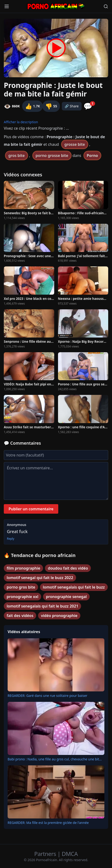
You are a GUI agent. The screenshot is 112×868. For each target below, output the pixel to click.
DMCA (70, 854)
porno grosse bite (52, 155)
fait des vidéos (20, 616)
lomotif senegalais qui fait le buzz (74, 587)
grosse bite (75, 144)
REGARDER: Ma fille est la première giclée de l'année (48, 823)
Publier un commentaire (31, 509)
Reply (11, 539)
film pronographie (23, 568)
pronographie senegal (66, 597)
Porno (93, 155)
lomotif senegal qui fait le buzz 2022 (40, 578)
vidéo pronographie (59, 616)
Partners (46, 854)
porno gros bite (21, 587)
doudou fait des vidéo (68, 568)
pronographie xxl (22, 597)
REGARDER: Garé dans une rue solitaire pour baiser (47, 696)
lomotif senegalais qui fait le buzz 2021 (42, 606)
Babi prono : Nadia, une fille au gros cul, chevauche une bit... (55, 759)
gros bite (17, 155)
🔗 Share (72, 106)
